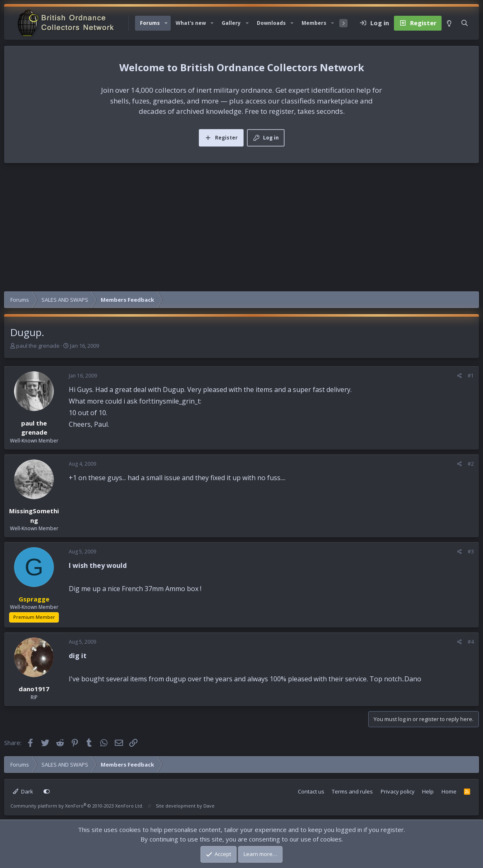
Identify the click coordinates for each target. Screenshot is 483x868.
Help (428, 791)
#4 (471, 642)
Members (314, 23)
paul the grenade (38, 346)
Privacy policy (398, 791)
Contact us (311, 791)
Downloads (271, 23)
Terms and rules (352, 791)
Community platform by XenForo (77, 806)
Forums (150, 23)
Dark (23, 791)
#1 (471, 376)
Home (449, 791)
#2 (471, 464)
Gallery (231, 23)
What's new (191, 23)
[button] (166, 23)
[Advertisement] (241, 229)
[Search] (465, 23)
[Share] (460, 376)
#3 (471, 552)
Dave (209, 806)
